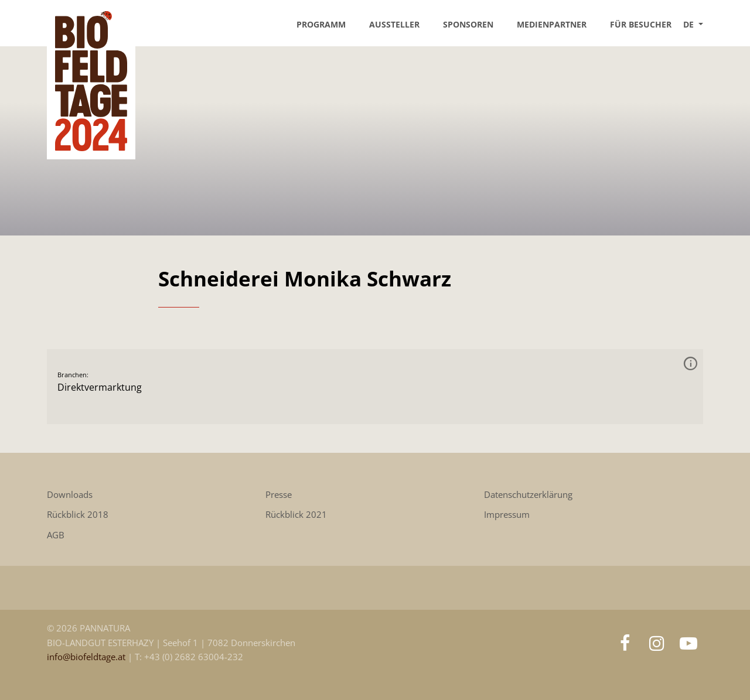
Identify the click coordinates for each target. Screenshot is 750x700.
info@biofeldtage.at (87, 657)
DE (690, 24)
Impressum (507, 515)
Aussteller (394, 24)
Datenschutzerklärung (528, 495)
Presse (279, 495)
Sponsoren (468, 24)
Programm (321, 24)
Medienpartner (552, 24)
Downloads (70, 495)
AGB (56, 535)
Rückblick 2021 (296, 515)
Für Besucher (641, 24)
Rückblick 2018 (78, 515)
